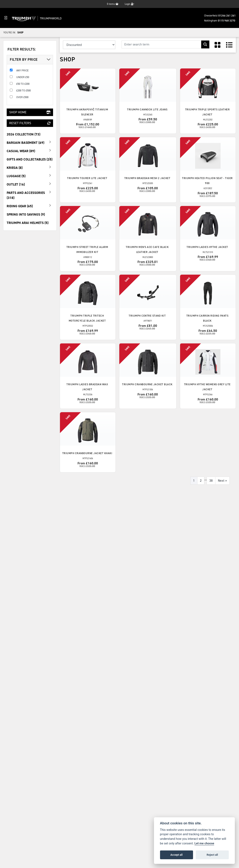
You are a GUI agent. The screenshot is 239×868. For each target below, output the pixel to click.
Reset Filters (30, 123)
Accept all (177, 855)
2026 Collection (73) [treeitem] (24, 134)
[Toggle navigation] (6, 18)
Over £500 (22, 97)
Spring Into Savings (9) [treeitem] (26, 214)
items (113, 4)
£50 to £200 (23, 84)
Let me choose (204, 843)
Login (129, 4)
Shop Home (30, 112)
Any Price (22, 70)
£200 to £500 (24, 90)
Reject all (212, 855)
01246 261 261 (227, 16)
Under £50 (23, 77)
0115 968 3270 (227, 21)
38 (211, 481)
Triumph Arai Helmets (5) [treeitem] (28, 223)
